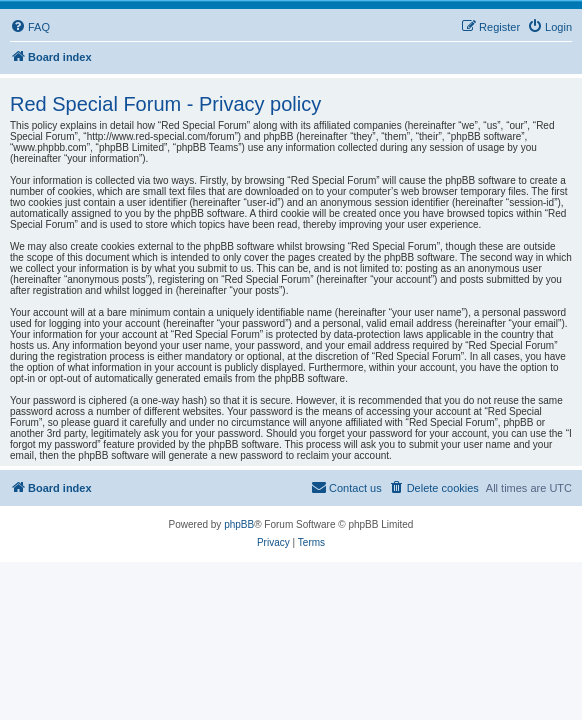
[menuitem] (30, 27)
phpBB (239, 524)
